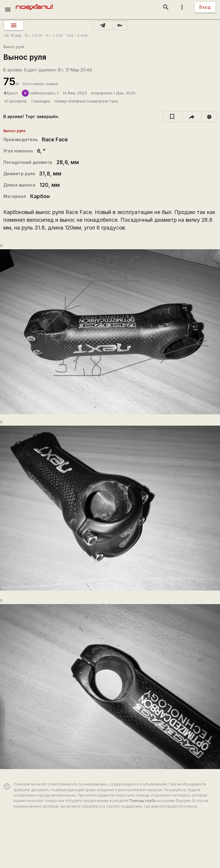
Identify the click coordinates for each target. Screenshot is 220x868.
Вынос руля (14, 47)
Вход (205, 7)
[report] (209, 117)
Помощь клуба (143, 801)
